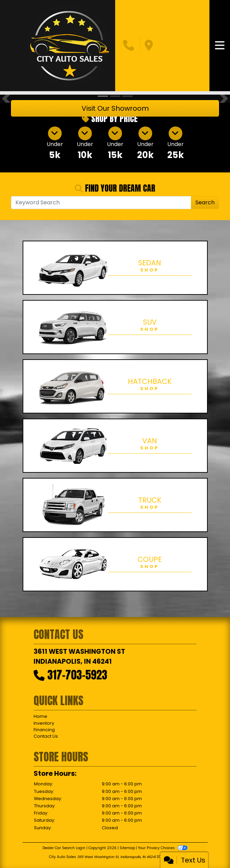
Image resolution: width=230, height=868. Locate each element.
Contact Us (46, 736)
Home (40, 716)
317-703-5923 (77, 675)
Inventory (44, 723)
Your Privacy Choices (163, 848)
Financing (44, 730)
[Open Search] (101, 203)
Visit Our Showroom (115, 108)
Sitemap (127, 848)
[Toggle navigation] (220, 46)
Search (205, 202)
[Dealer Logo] (69, 46)
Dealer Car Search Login (64, 848)
